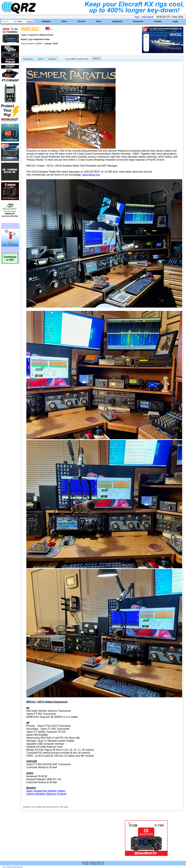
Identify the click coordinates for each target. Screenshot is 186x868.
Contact (158, 21)
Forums (81, 21)
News (64, 21)
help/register (148, 17)
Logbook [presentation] (52, 59)
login (137, 17)
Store (99, 21)
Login (175, 21)
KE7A (39, 44)
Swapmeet (117, 21)
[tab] (28, 59)
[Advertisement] (67, 838)
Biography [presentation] (28, 59)
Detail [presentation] (41, 59)
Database (46, 21)
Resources (138, 21)
